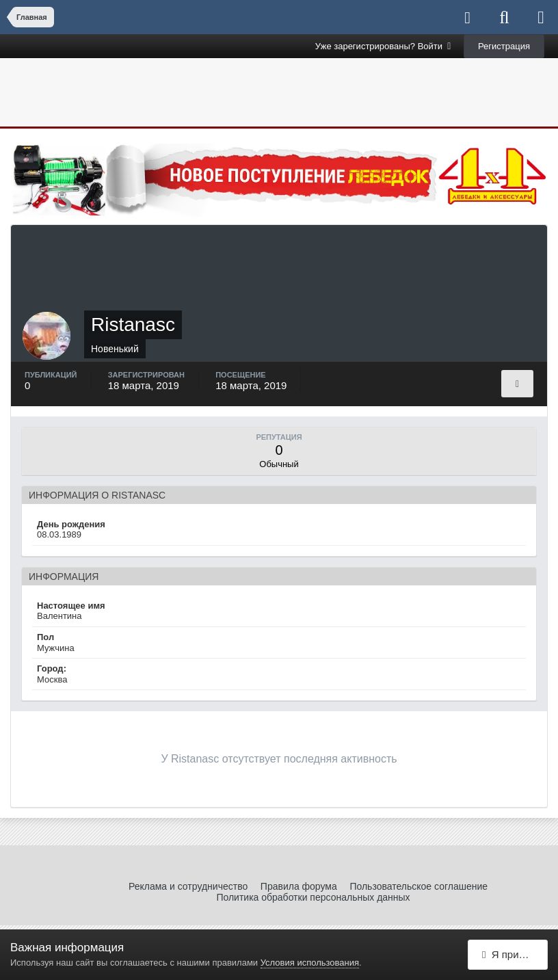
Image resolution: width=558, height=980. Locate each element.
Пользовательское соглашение (418, 886)
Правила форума (299, 886)
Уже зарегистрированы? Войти (383, 46)
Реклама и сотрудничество (188, 886)
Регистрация (504, 46)
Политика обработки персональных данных (313, 897)
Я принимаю (515, 954)
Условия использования (310, 963)
